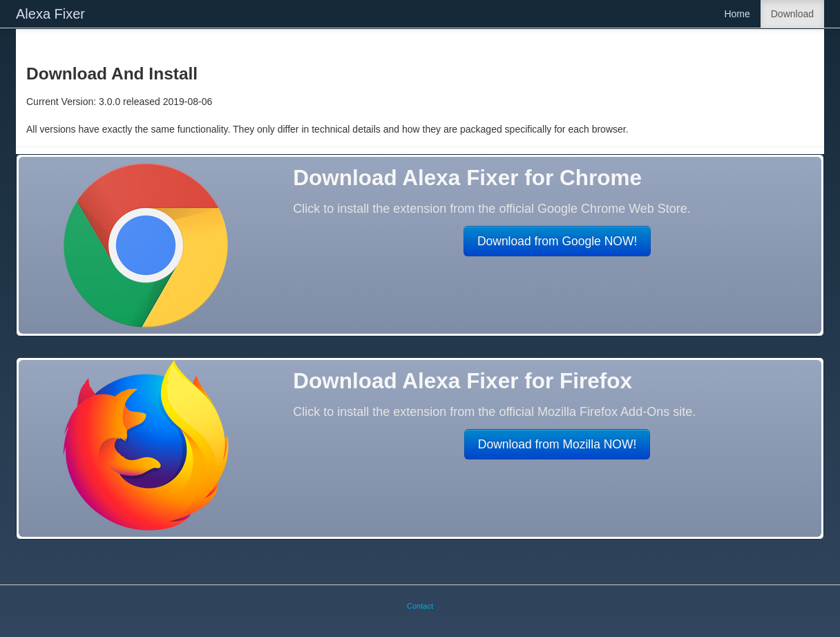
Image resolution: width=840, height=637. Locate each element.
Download (792, 14)
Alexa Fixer (50, 14)
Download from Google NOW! (557, 241)
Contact (420, 606)
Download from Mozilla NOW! (557, 444)
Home (737, 14)
